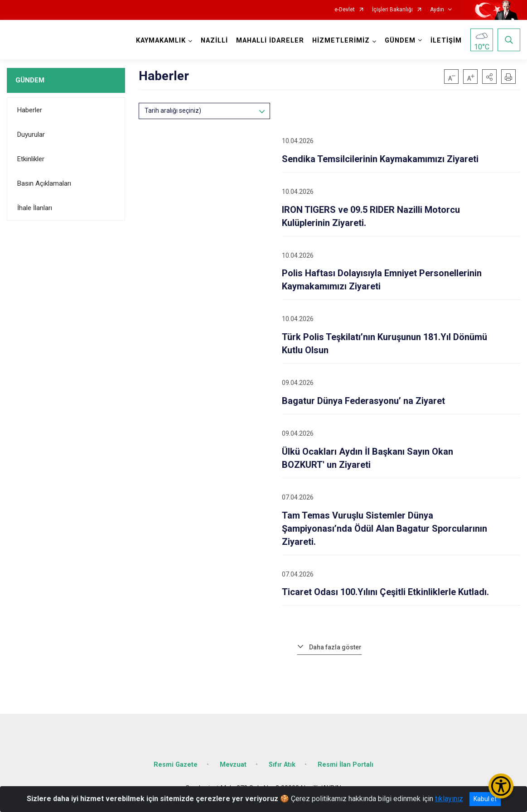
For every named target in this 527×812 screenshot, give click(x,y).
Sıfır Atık (282, 765)
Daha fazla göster (335, 647)
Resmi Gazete (176, 765)
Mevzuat (233, 765)
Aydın (437, 10)
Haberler (30, 110)
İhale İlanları (35, 208)
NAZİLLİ (214, 41)
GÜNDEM (30, 80)
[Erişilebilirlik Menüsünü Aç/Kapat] (501, 786)
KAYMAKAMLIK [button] (161, 41)
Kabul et (485, 799)
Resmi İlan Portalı (346, 765)
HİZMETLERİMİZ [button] (341, 41)
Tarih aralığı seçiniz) (173, 111)
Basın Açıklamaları (44, 183)
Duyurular (31, 135)
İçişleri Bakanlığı (392, 10)
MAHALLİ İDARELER (270, 41)
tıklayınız (449, 799)
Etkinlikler (31, 159)
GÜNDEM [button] (400, 41)
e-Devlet (345, 10)
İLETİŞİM (446, 41)
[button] (489, 77)
